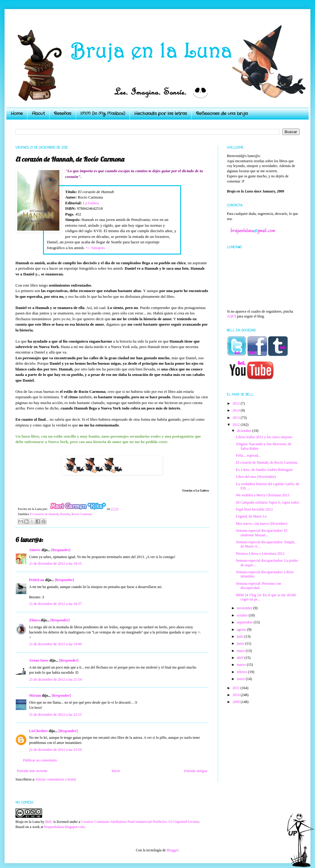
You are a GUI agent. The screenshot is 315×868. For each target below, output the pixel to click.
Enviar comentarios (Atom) (56, 779)
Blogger (172, 850)
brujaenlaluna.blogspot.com (64, 827)
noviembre (245, 608)
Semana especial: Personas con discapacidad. (259, 586)
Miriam (35, 695)
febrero (243, 672)
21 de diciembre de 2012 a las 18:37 (55, 604)
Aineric (35, 550)
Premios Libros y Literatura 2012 (260, 554)
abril (241, 658)
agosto (242, 630)
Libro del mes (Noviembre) (256, 477)
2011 (237, 688)
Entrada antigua (196, 771)
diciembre (245, 431)
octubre (243, 615)
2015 (237, 403)
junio (241, 643)
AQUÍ (231, 316)
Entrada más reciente (32, 771)
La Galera (91, 203)
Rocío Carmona (82, 514)
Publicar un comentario (40, 760)
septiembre (245, 622)
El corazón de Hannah (44, 514)
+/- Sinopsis (95, 248)
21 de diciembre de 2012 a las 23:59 (55, 750)
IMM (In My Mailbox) (103, 113)
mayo (241, 651)
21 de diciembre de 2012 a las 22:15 (55, 715)
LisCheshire (38, 731)
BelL (49, 822)
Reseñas (63, 113)
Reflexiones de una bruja (222, 113)
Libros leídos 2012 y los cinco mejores (264, 437)
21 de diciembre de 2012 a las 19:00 (55, 644)
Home (17, 113)
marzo (242, 665)
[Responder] (61, 550)
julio (241, 636)
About (38, 113)
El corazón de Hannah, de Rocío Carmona (267, 462)
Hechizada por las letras (161, 113)
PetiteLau (37, 580)
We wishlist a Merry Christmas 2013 (263, 495)
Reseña (65, 514)
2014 (237, 410)
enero (241, 679)
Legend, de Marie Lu (251, 516)
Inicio (116, 771)
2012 (237, 425)
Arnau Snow (39, 660)
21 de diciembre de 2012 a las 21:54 (55, 679)
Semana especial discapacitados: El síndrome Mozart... (262, 533)
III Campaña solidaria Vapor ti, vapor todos (267, 502)
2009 (237, 702)
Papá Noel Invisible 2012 (254, 509)
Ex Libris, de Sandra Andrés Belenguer (264, 470)
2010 (237, 695)
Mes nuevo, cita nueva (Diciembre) (262, 524)
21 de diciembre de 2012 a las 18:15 (55, 564)
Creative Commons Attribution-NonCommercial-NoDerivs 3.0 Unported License (140, 822)
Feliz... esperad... (248, 455)
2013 (237, 418)
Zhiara (34, 620)
